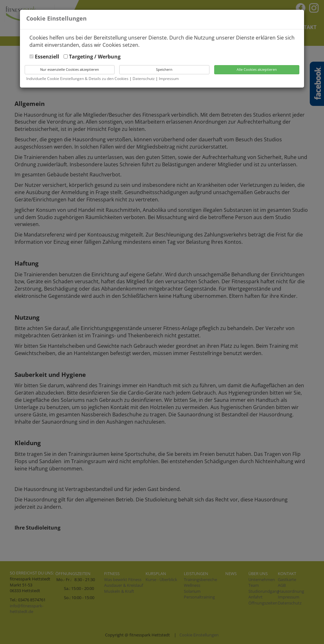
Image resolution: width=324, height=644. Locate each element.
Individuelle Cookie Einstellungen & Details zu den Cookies (77, 79)
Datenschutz (144, 79)
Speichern (164, 69)
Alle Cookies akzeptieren (257, 69)
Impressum (169, 79)
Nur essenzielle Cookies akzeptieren (70, 69)
